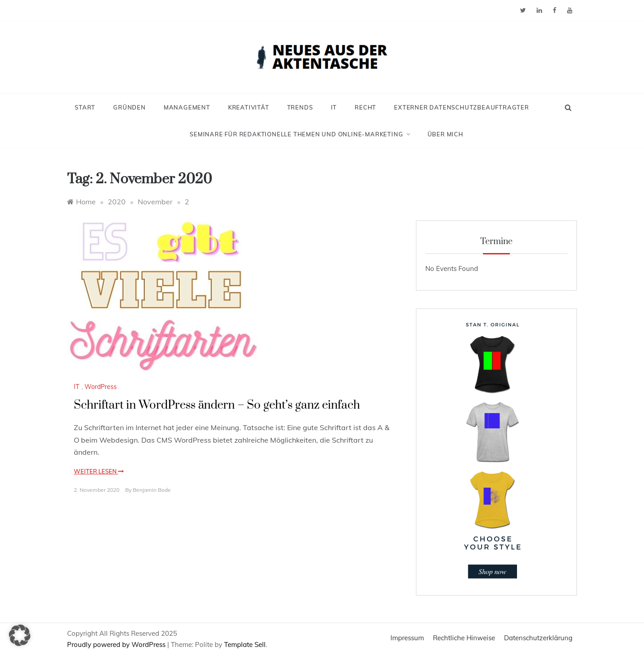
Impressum (407, 638)
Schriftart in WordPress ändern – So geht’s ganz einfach (217, 405)
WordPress (101, 387)
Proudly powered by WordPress (117, 644)
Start (85, 107)
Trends (300, 107)
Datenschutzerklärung (538, 638)
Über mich (445, 134)
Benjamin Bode (152, 490)
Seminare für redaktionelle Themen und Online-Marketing (299, 134)
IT (334, 107)
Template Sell (245, 644)
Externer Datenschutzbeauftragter (462, 107)
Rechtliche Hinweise (464, 638)
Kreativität (249, 107)
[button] (20, 635)
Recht (365, 107)
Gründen (129, 107)
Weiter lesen (99, 471)
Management (187, 107)
